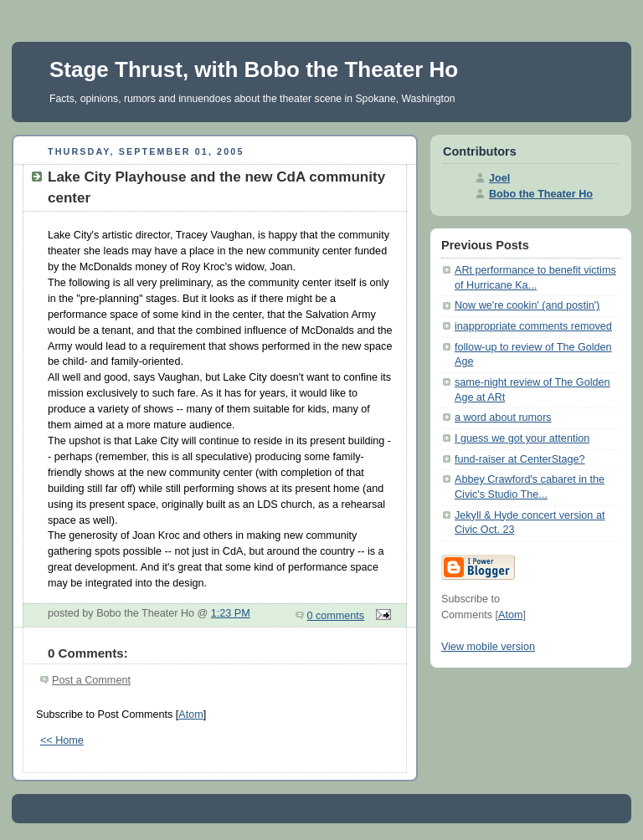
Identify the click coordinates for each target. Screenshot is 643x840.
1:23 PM (231, 613)
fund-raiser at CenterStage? (520, 459)
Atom (190, 715)
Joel (499, 178)
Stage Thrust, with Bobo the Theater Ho (254, 69)
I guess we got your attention (522, 438)
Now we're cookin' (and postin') (527, 305)
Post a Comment (91, 680)
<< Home (62, 740)
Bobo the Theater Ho (541, 194)
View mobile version (488, 647)
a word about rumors (503, 417)
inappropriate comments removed (533, 326)
